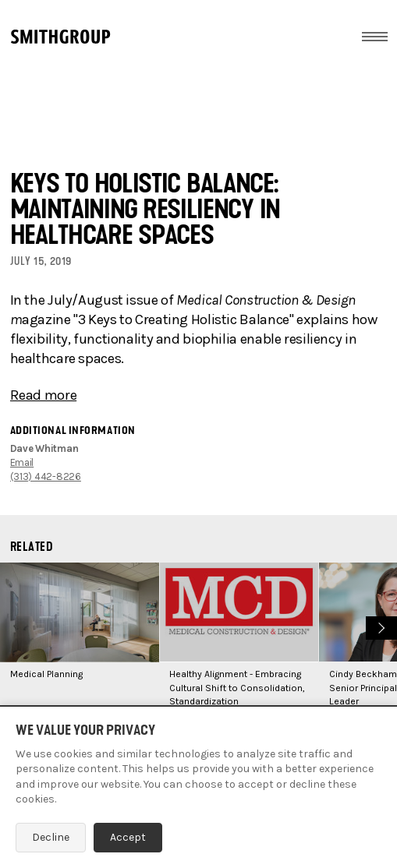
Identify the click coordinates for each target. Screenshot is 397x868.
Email (22, 462)
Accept (128, 837)
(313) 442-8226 (46, 476)
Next (379, 626)
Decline (51, 837)
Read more (44, 395)
